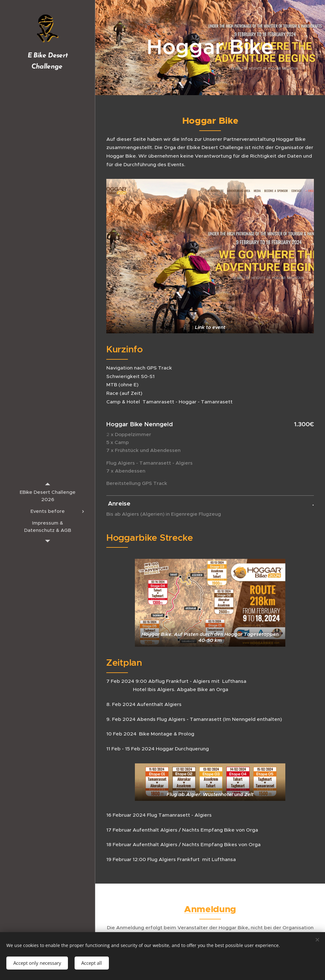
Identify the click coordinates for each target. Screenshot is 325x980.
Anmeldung (210, 909)
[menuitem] (48, 496)
